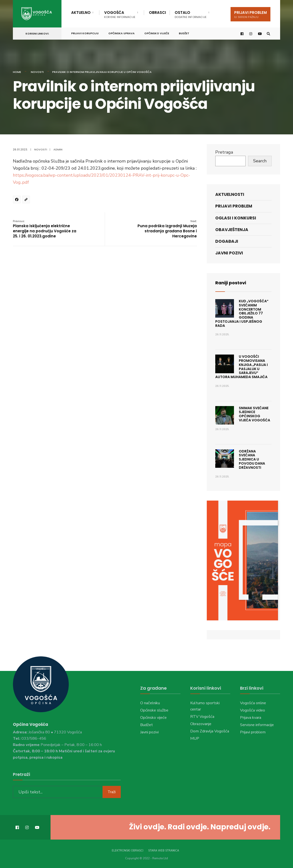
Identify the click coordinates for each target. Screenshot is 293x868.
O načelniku (150, 703)
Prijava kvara (251, 718)
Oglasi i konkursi (236, 218)
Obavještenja (232, 230)
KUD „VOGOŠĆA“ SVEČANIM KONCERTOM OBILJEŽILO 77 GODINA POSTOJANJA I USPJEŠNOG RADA (242, 313)
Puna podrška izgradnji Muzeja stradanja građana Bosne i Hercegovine (167, 229)
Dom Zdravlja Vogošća (210, 731)
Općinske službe (154, 710)
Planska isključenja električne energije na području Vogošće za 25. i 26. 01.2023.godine (45, 229)
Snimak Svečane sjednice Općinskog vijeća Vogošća (254, 414)
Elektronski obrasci (128, 851)
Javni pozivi (229, 253)
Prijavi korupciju (85, 33)
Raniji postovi (231, 283)
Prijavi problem (250, 14)
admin (58, 149)
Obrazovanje (201, 724)
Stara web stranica (164, 851)
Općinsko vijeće (157, 33)
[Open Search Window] (268, 34)
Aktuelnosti (230, 194)
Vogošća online (253, 703)
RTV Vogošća (202, 717)
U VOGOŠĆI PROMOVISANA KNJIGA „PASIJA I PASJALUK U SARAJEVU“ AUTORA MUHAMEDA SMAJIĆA (241, 367)
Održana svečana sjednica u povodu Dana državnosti (252, 459)
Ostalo (191, 14)
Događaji (227, 241)
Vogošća (120, 14)
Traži (112, 792)
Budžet (184, 33)
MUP (195, 738)
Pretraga (224, 152)
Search (260, 161)
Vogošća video (253, 710)
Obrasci (157, 13)
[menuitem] (85, 12)
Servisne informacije (257, 725)
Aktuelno (81, 13)
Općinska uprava (121, 33)
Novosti (37, 72)
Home (17, 72)
